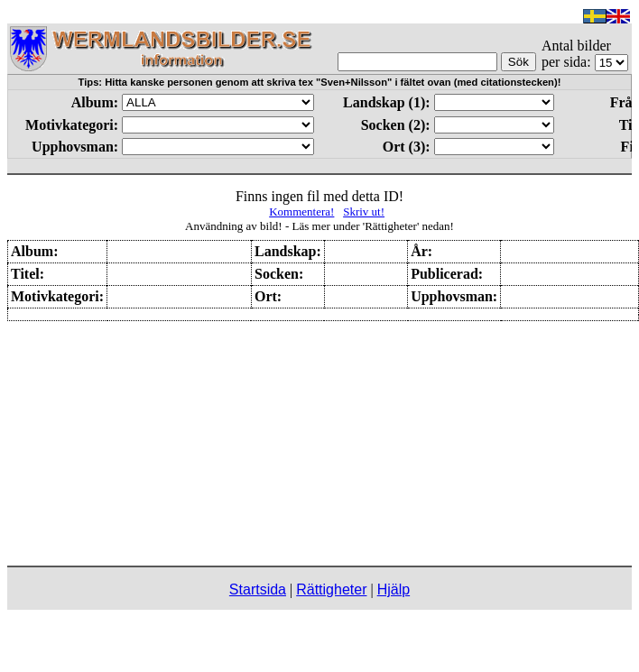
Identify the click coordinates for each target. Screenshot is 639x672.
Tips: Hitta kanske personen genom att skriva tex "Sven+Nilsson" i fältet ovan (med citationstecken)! (320, 82)
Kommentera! (301, 212)
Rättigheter (331, 589)
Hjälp (394, 589)
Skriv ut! (364, 212)
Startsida (258, 589)
